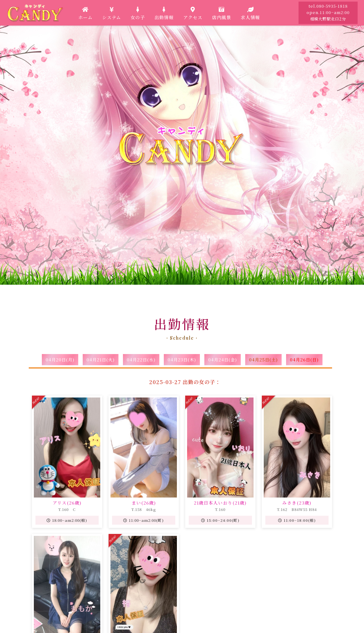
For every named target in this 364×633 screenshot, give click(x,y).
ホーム (85, 13)
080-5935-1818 (332, 6)
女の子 (138, 13)
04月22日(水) (141, 360)
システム (112, 13)
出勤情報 (164, 13)
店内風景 (222, 13)
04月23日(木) (182, 360)
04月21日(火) (101, 360)
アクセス (193, 13)
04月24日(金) (223, 360)
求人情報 (250, 13)
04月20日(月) (60, 360)
